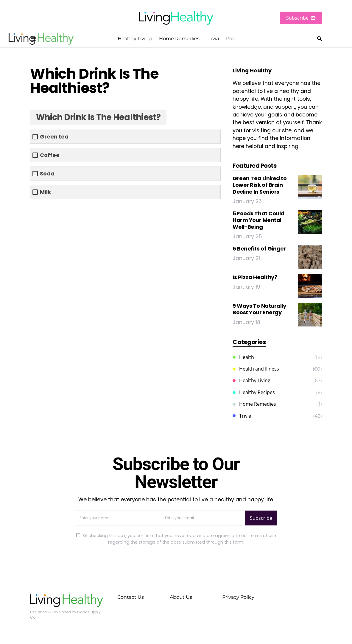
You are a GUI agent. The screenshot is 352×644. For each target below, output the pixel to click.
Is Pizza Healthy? (255, 277)
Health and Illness (256, 369)
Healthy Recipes (254, 392)
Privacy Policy (238, 597)
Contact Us (131, 597)
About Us (181, 597)
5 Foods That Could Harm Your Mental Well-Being (258, 220)
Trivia (242, 416)
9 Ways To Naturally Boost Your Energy (259, 309)
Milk (45, 192)
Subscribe (301, 18)
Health (243, 357)
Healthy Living (251, 380)
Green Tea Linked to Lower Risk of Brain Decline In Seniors (260, 185)
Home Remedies (254, 404)
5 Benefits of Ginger (259, 249)
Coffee (50, 155)
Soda (47, 174)
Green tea (54, 137)
